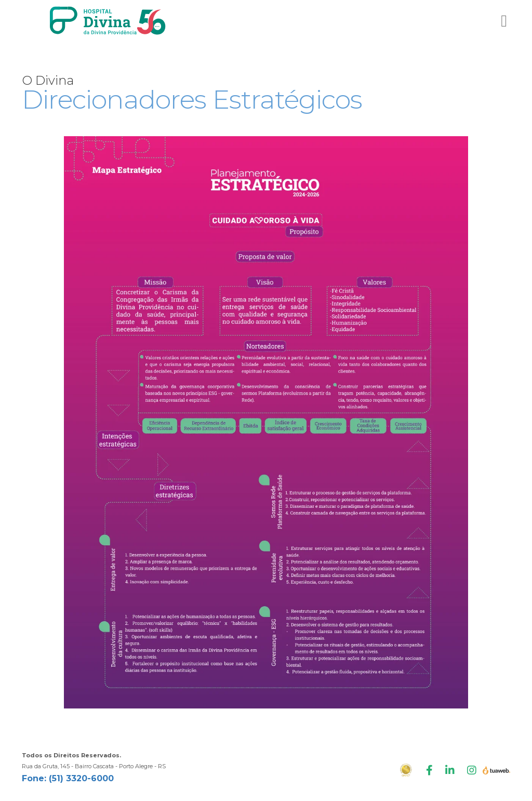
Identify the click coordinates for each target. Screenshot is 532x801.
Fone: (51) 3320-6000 (68, 778)
